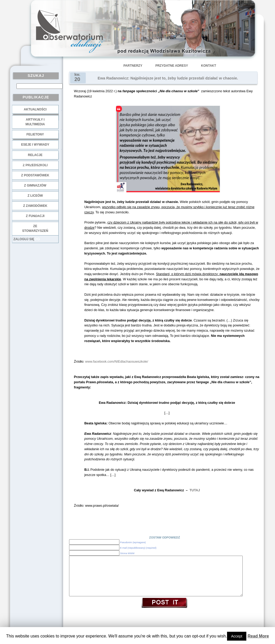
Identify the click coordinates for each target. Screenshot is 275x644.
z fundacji (35, 216)
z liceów (35, 196)
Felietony (35, 134)
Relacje (35, 155)
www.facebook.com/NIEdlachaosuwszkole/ (116, 361)
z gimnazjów (35, 185)
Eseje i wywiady (35, 145)
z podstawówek (35, 175)
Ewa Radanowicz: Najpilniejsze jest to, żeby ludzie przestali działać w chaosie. (168, 78)
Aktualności (35, 109)
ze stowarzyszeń (35, 228)
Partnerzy (133, 66)
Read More (258, 636)
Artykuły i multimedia (35, 122)
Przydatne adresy (172, 66)
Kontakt (209, 66)
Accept (237, 636)
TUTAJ (195, 490)
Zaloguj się (24, 239)
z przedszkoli (35, 165)
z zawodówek (35, 206)
